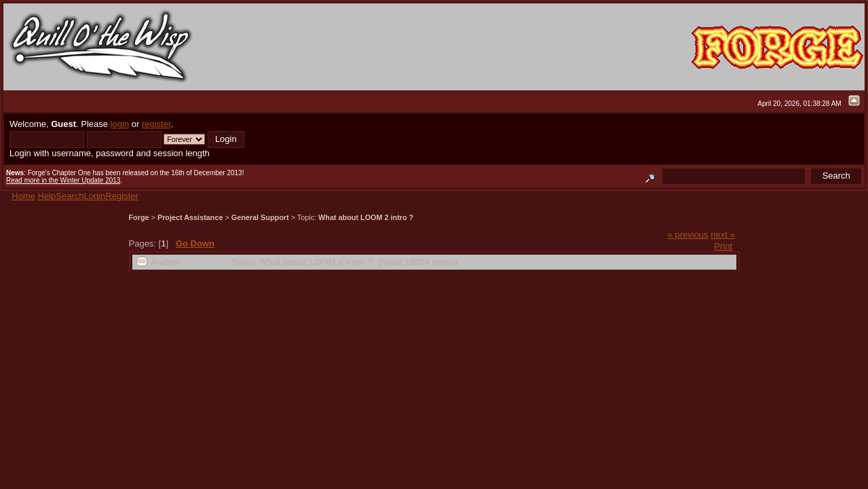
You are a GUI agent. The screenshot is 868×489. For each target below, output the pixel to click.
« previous (688, 235)
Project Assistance (190, 217)
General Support (260, 217)
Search (70, 196)
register (156, 124)
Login (95, 196)
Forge (139, 217)
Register (121, 196)
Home (23, 196)
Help (47, 196)
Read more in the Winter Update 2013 (63, 180)
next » (722, 235)
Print (723, 246)
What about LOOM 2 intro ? (366, 217)
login (120, 124)
